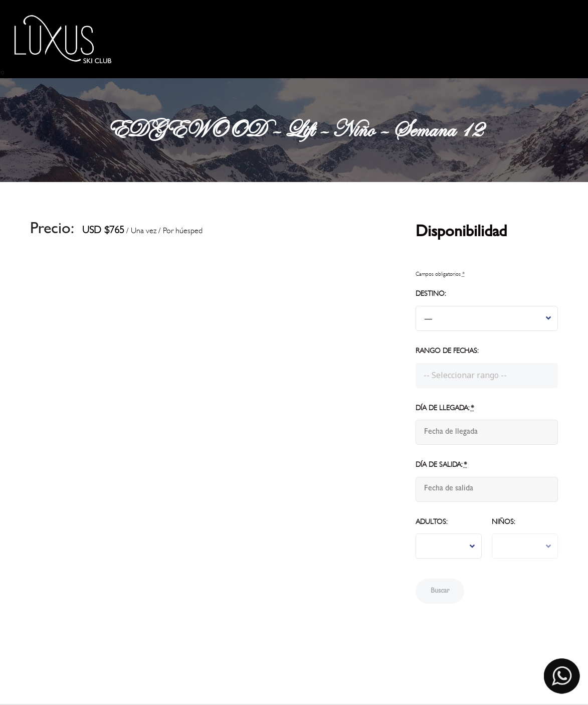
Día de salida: (441, 465)
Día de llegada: (445, 408)
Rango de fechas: (447, 351)
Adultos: (431, 522)
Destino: (431, 294)
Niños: (503, 522)
